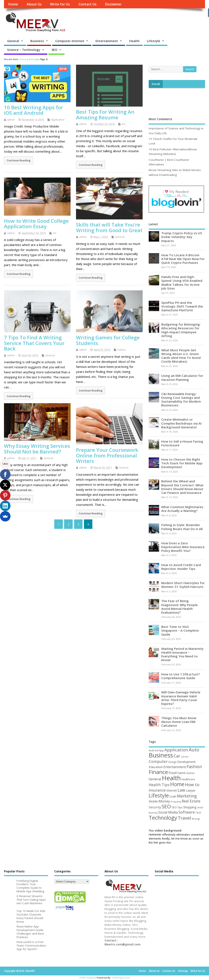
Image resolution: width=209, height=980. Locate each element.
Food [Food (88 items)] (173, 773)
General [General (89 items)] (155, 779)
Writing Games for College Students (108, 340)
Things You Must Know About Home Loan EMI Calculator (179, 722)
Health (134, 41)
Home (13, 4)
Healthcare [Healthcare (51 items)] (188, 779)
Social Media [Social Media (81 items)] (168, 812)
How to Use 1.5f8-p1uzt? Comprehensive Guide (181, 676)
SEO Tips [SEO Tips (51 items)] (177, 807)
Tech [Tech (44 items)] (198, 813)
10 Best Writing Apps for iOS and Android (34, 110)
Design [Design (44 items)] (172, 762)
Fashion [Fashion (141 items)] (194, 767)
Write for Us (60, 4)
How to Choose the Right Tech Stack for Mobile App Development (182, 463)
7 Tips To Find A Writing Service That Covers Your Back (34, 343)
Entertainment (107, 41)
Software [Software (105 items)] (187, 812)
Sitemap (183, 971)
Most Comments (160, 119)
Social (156, 84)
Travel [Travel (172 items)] (184, 818)
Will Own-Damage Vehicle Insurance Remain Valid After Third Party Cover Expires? (181, 698)
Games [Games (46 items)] (190, 773)
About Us (34, 4)
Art (123, 124)
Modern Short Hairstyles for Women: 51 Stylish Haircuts (183, 585)
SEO (54, 50)
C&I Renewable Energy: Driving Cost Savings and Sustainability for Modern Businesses (181, 400)
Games (121, 350)
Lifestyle (154, 41)
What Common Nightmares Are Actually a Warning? (182, 509)
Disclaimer (113, 4)
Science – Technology (24, 50)
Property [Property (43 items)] (176, 802)
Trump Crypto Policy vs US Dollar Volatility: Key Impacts (182, 237)
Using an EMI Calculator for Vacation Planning (182, 377)
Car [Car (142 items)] (177, 756)
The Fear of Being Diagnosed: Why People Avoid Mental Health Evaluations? (179, 607)
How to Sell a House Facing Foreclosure (182, 443)
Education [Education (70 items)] (156, 767)
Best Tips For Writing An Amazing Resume (105, 114)
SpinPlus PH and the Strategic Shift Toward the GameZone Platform (182, 306)
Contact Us (88, 4)
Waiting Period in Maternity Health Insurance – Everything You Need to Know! (182, 654)
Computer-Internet (70, 41)
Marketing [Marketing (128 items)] (187, 796)
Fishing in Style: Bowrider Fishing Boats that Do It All (182, 527)
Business (37, 41)
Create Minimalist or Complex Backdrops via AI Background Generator (181, 423)
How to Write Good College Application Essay (36, 223)
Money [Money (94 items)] (164, 801)
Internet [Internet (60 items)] (172, 790)
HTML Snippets (88, 978)
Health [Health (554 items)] (171, 778)
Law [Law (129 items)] (181, 790)
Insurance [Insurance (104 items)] (157, 790)
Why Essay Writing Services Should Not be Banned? (37, 449)
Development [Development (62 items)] (186, 762)
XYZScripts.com (121, 978)
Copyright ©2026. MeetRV (19, 971)
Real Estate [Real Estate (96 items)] (191, 801)
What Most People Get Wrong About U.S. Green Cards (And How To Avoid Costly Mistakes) (181, 356)
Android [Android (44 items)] (154, 750)
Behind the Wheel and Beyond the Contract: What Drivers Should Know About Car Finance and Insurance (182, 487)
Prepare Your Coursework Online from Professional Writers (107, 455)
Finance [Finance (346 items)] (158, 772)
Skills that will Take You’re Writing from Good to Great (109, 227)
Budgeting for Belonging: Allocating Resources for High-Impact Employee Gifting (181, 330)
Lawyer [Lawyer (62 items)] (191, 790)
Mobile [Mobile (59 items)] (153, 801)
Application (58, 120)
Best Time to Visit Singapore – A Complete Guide (180, 630)
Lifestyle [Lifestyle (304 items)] (159, 795)
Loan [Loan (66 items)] (173, 796)
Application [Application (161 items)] (176, 750)
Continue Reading (19, 160)
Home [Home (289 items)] (177, 784)
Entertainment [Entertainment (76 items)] (175, 767)
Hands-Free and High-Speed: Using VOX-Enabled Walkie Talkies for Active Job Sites (182, 283)
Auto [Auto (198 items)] (194, 750)
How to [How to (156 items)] (192, 784)
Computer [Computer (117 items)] (158, 761)
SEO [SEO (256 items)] (166, 806)
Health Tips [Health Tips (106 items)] (159, 785)
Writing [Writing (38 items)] (196, 819)
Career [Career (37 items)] (185, 757)
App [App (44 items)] (161, 750)
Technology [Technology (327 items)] (163, 818)
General (13, 41)
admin (11, 120)
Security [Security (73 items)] (155, 807)
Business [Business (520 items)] (161, 755)
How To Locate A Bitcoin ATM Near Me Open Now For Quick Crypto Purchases (183, 259)
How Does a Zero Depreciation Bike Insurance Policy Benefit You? (183, 547)
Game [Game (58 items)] (181, 773)
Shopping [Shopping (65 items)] (190, 807)
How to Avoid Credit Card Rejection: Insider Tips (181, 567)
